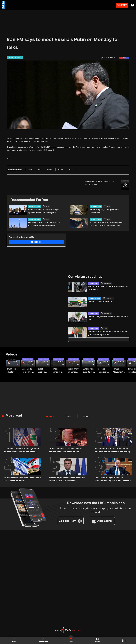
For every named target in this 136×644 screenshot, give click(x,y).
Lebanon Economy (95, 298)
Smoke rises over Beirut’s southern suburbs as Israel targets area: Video (89, 371)
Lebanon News (93, 283)
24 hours (50, 416)
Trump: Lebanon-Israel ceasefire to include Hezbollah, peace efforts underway (68, 450)
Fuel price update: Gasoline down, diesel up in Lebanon (107, 288)
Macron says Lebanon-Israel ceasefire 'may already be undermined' (66, 479)
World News (12, 359)
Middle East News (35, 207)
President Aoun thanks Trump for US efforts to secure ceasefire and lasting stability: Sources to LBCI (111, 450)
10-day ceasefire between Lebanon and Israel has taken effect (21, 479)
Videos (11, 355)
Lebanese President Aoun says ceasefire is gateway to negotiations (106, 333)
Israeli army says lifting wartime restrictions (108, 210)
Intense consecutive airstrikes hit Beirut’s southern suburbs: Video (58, 371)
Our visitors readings (85, 277)
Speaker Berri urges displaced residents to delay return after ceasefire (113, 479)
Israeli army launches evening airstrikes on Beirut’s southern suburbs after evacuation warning (74, 371)
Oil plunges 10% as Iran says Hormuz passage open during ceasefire (44, 224)
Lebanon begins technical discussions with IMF (108, 317)
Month (86, 416)
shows (98, 640)
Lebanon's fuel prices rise (99, 302)
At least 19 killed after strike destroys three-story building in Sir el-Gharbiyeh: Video (28, 371)
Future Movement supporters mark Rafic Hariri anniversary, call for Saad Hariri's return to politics (119, 371)
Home (14, 640)
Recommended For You (29, 200)
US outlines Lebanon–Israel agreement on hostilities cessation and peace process (22, 450)
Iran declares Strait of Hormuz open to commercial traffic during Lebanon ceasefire (106, 224)
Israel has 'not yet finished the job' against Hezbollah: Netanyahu (46, 211)
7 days (69, 416)
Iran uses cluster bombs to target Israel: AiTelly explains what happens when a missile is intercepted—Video (13, 371)
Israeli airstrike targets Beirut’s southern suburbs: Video (42, 371)
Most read (14, 415)
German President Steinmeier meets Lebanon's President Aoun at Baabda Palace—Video (103, 371)
